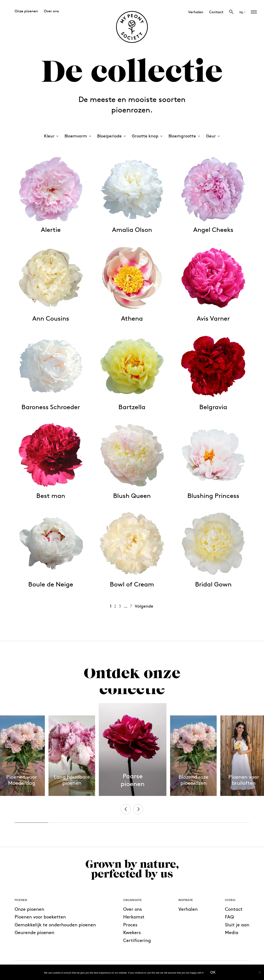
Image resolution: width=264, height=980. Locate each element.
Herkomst (134, 917)
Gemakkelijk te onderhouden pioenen (55, 925)
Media (232, 932)
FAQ (229, 917)
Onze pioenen (29, 909)
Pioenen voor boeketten (40, 917)
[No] (259, 972)
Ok (213, 972)
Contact (234, 909)
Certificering (137, 940)
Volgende (144, 606)
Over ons (133, 909)
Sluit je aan (237, 925)
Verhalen (188, 909)
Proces (130, 925)
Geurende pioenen (34, 932)
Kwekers (132, 932)
